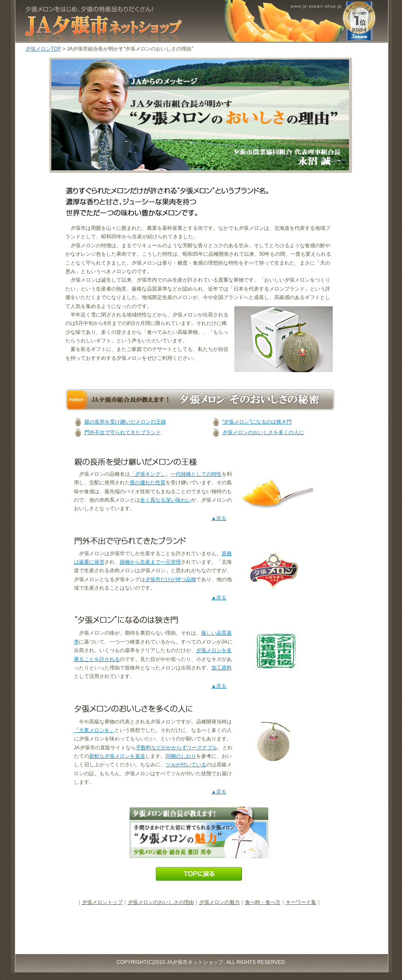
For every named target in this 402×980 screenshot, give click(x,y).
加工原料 (222, 668)
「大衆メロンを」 (94, 730)
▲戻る (219, 518)
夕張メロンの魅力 (219, 902)
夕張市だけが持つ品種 (171, 579)
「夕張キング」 (148, 474)
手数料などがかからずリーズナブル (177, 748)
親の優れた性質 (148, 483)
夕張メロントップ (102, 902)
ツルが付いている (186, 765)
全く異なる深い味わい (166, 500)
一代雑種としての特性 (196, 474)
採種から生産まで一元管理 (150, 562)
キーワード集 (301, 902)
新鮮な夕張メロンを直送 (117, 756)
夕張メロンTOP (43, 49)
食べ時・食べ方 (263, 902)
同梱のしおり (181, 756)
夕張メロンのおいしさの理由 (161, 902)
